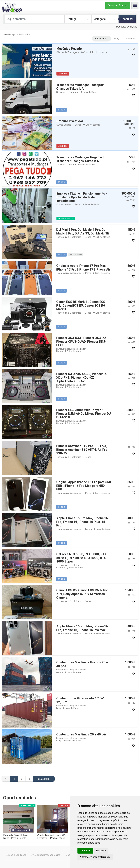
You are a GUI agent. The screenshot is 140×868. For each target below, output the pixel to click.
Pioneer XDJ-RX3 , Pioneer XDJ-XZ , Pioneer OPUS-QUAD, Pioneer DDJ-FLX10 (82, 341)
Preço (118, 38)
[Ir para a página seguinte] (44, 779)
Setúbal (84, 52)
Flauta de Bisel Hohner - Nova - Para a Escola (16, 837)
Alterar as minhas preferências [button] (95, 857)
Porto (77, 204)
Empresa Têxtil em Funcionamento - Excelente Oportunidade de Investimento (82, 197)
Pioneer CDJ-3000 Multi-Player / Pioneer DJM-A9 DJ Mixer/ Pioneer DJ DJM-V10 (83, 413)
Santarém (73, 92)
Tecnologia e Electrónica (68, 237)
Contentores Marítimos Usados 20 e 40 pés (82, 664)
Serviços (61, 92)
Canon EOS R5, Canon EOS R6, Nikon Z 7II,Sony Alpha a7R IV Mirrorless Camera (84, 594)
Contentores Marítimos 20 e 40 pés (81, 734)
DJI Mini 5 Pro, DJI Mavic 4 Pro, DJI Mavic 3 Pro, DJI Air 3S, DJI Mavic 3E (82, 231)
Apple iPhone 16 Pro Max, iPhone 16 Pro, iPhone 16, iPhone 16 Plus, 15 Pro (83, 520)
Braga (59, 740)
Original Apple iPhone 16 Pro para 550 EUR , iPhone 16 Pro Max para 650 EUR (83, 484)
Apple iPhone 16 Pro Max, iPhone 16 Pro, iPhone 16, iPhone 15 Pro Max (82, 628)
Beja (58, 708)
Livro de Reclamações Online (45, 855)
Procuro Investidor (70, 121)
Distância (131, 38)
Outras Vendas (64, 125)
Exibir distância (99, 52)
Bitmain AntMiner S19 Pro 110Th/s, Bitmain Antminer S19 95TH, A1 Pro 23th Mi (81, 450)
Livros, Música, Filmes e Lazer (71, 349)
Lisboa (78, 125)
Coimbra (88, 565)
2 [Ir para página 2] (22, 779)
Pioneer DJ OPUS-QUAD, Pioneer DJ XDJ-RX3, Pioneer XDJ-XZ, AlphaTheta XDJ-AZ (82, 377)
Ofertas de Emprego (66, 52)
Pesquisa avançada (127, 27)
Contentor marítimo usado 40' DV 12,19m (80, 700)
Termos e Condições (16, 855)
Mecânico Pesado (69, 49)
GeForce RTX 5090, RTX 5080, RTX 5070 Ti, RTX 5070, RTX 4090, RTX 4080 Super (81, 558)
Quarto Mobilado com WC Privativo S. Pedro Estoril (51, 837)
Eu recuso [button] (101, 851)
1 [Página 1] (14, 779)
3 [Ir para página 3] (29, 779)
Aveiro (59, 672)
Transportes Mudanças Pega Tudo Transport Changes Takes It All (81, 159)
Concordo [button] (85, 851)
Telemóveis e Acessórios (68, 273)
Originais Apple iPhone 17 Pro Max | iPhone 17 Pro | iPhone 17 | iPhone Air (83, 268)
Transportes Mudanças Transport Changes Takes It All (80, 87)
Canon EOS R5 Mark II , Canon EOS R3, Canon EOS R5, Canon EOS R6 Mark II (81, 305)
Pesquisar (127, 19)
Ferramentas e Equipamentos (71, 669)
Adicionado (100, 38)
